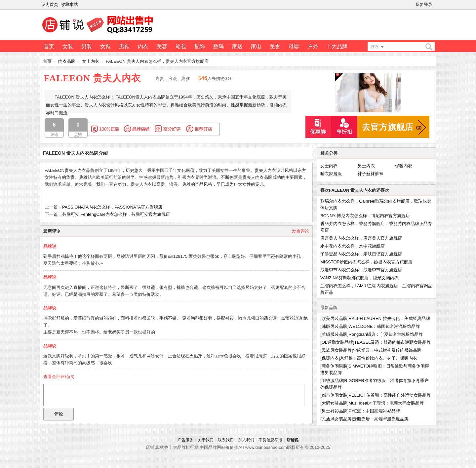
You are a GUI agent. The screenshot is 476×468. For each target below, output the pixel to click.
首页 (49, 46)
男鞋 (124, 46)
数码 (218, 46)
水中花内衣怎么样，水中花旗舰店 (353, 246)
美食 (275, 46)
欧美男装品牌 (335, 318)
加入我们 (246, 440)
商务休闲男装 (335, 366)
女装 (68, 46)
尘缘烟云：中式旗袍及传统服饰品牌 (387, 350)
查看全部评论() (59, 377)
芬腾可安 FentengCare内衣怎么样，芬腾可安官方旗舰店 (116, 214)
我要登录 (424, 4)
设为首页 (50, 4)
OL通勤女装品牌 (337, 342)
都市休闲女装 (335, 395)
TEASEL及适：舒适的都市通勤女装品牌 (393, 342)
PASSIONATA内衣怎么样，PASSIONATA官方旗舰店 (112, 207)
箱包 (181, 46)
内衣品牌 (67, 61)
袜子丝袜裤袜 (371, 174)
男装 (87, 46)
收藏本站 (69, 4)
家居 (237, 46)
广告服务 (185, 440)
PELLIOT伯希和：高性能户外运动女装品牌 (389, 395)
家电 (256, 46)
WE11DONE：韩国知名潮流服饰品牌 (384, 326)
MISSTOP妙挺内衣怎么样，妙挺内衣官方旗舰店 (366, 262)
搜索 (375, 47)
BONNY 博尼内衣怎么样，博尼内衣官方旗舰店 (365, 216)
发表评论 (300, 231)
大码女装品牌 (335, 403)
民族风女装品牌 (337, 350)
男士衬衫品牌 (335, 411)
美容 (162, 46)
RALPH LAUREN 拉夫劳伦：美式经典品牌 (389, 318)
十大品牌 (337, 46)
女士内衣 (91, 61)
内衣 (143, 46)
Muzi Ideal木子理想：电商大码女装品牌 (386, 403)
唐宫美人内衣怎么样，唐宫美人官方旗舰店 (361, 238)
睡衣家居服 (331, 174)
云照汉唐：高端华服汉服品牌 (381, 419)
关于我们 (206, 440)
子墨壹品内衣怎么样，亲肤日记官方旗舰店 (361, 254)
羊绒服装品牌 (335, 334)
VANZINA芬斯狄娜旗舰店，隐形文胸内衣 (359, 278)
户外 (313, 46)
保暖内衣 (404, 166)
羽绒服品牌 (332, 381)
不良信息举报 (270, 440)
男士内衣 (366, 166)
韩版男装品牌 (335, 326)
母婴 (294, 46)
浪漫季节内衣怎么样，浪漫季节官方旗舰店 (361, 270)
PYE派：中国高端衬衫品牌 (374, 411)
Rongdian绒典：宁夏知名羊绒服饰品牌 (386, 334)
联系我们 (226, 440)
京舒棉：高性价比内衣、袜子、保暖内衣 (378, 358)
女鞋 (105, 46)
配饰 (200, 46)
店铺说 (293, 440)
